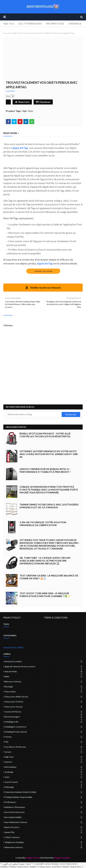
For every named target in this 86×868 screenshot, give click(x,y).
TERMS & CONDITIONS (56, 618)
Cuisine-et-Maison (44, 712)
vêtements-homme (44, 847)
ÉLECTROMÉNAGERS (30, 24)
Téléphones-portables (44, 842)
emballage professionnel (44, 732)
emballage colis (44, 722)
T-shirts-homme (44, 837)
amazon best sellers (14, 647)
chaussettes (44, 692)
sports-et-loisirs (44, 827)
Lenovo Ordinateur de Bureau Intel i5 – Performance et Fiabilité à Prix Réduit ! (45, 470)
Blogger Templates (62, 858)
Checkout (43, 102)
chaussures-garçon (44, 707)
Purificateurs (44, 802)
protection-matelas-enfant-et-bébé (44, 792)
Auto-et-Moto (44, 671)
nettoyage (44, 787)
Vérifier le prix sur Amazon (43, 288)
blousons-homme (44, 682)
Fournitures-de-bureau (44, 747)
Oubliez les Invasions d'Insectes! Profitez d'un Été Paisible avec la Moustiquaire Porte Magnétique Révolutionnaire (49, 490)
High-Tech (9, 24)
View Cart (22, 102)
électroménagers (44, 717)
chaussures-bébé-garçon (44, 697)
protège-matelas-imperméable (44, 797)
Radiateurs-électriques (44, 807)
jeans (44, 777)
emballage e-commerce (44, 727)
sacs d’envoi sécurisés (44, 812)
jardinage (44, 772)
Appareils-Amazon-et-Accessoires (44, 666)
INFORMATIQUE (55, 24)
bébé (44, 676)
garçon (44, 752)
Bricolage (44, 687)
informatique (44, 767)
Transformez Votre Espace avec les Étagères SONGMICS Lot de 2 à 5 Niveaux (49, 506)
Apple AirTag (20, 148)
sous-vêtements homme (44, 822)
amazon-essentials (44, 661)
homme (44, 762)
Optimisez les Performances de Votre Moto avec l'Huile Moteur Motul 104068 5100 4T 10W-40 (49, 454)
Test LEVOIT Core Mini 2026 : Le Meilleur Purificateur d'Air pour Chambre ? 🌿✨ (45, 595)
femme (44, 737)
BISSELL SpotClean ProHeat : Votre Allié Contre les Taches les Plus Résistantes (45, 435)
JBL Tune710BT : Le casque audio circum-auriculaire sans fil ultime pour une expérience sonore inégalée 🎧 (45, 561)
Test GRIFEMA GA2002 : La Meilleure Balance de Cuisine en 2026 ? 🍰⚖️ (49, 577)
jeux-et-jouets (44, 782)
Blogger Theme (33, 858)
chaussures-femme (44, 702)
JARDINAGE (75, 24)
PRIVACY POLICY (12, 618)
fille (44, 742)
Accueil (7, 33)
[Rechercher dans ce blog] (34, 414)
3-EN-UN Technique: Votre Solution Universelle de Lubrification (43, 524)
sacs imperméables (44, 817)
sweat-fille (44, 832)
